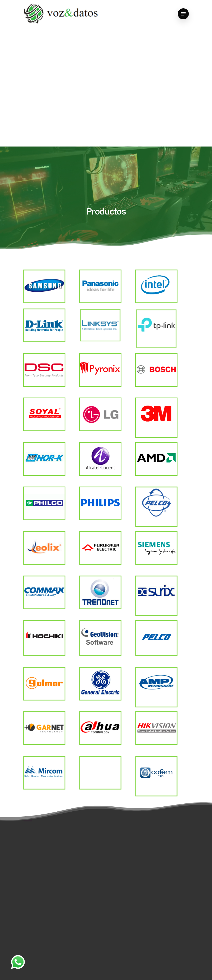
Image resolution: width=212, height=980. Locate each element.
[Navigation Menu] (183, 14)
